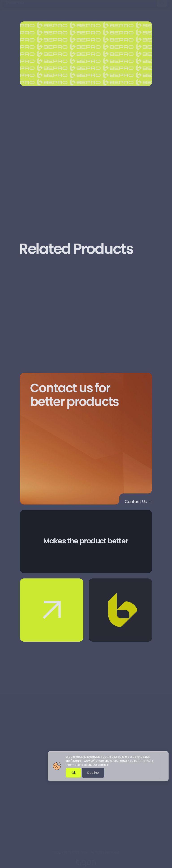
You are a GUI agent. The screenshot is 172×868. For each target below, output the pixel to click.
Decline (93, 773)
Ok (74, 773)
